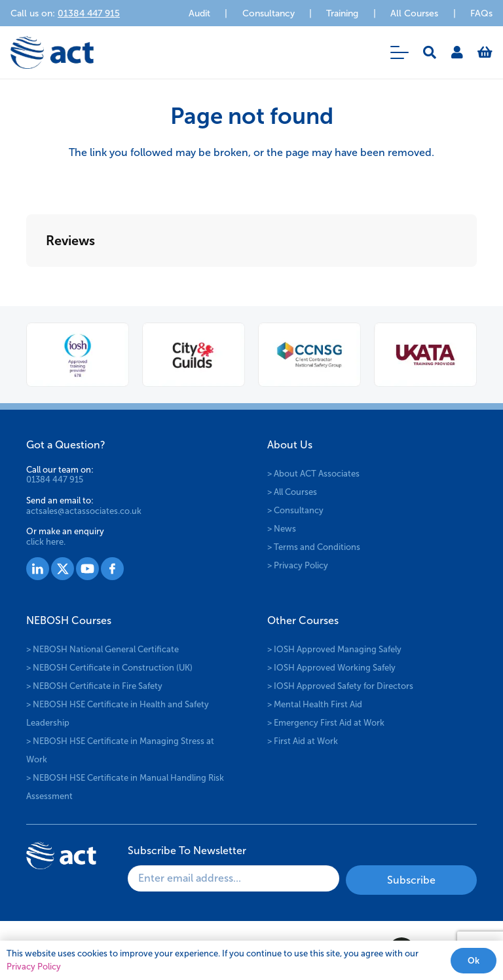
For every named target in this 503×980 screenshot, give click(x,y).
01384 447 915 (55, 480)
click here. (46, 542)
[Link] (457, 52)
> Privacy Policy (298, 565)
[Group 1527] (38, 569)
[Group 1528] (63, 569)
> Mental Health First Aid (315, 704)
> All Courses (292, 492)
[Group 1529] (87, 569)
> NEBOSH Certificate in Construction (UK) (109, 668)
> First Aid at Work (303, 741)
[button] (400, 52)
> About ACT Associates (313, 474)
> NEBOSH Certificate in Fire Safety (94, 686)
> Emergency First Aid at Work (326, 723)
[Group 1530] (112, 569)
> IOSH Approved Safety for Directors (340, 686)
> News (282, 529)
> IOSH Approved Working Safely (331, 668)
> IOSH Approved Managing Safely (334, 649)
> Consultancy (295, 510)
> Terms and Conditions (314, 547)
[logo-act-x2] (52, 52)
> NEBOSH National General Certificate (102, 649)
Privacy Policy (34, 967)
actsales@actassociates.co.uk (84, 511)
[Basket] (485, 52)
